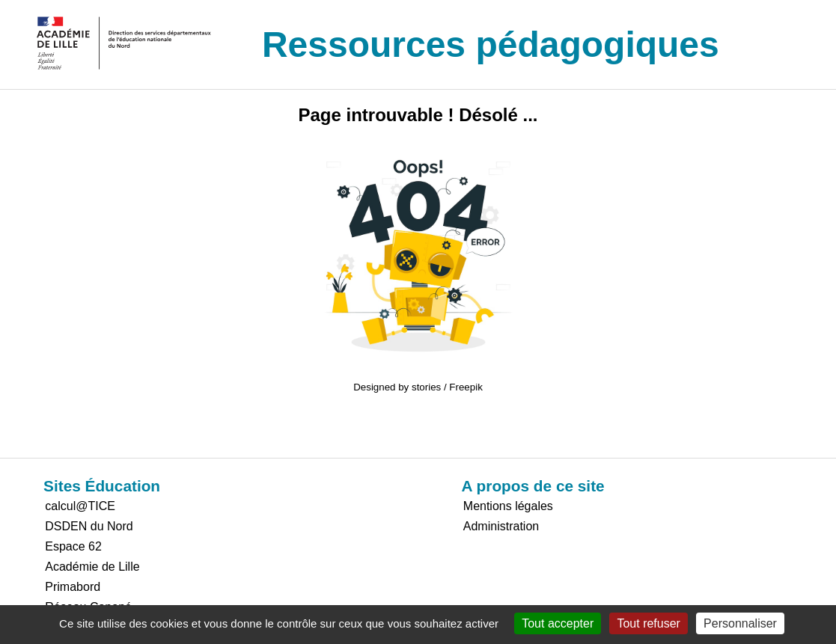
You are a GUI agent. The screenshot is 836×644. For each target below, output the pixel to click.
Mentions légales (508, 506)
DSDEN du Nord (89, 526)
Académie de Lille (92, 567)
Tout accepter (558, 623)
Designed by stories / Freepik (418, 387)
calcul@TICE (80, 506)
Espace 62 (73, 546)
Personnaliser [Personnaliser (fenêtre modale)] (740, 623)
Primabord (73, 587)
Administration (501, 526)
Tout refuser (648, 623)
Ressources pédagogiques (491, 45)
